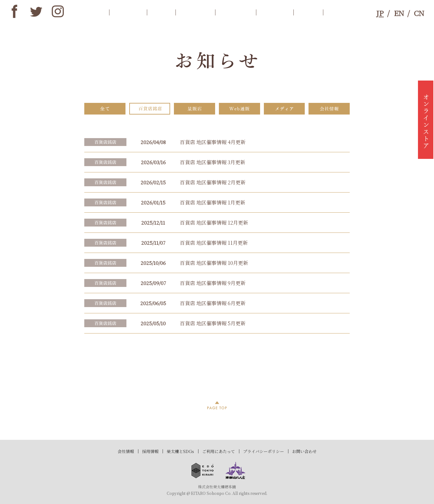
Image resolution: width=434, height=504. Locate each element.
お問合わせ (346, 12)
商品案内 (195, 12)
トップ (93, 12)
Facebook (14, 11)
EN (399, 13)
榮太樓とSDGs (180, 451)
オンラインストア (426, 120)
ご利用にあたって (219, 451)
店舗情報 (236, 12)
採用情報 (150, 451)
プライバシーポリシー (264, 451)
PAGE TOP (217, 405)
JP (380, 13)
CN (419, 13)
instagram (58, 11)
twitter (36, 11)
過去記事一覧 (217, 365)
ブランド (275, 12)
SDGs (308, 12)
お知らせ (128, 12)
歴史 (161, 12)
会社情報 (126, 451)
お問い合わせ (304, 451)
